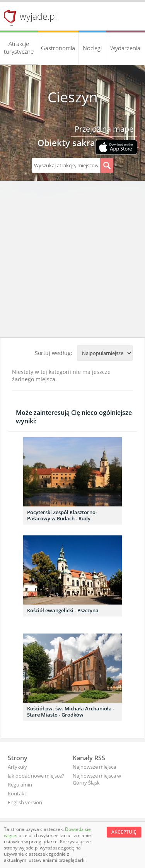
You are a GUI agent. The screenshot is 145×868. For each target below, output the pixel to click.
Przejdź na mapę (104, 129)
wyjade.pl (38, 16)
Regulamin (20, 785)
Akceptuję (124, 832)
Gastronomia (58, 48)
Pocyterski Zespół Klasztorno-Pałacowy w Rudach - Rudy (62, 515)
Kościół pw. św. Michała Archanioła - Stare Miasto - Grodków (71, 712)
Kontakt (17, 793)
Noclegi (92, 48)
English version (25, 802)
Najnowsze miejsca (94, 767)
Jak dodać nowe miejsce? (36, 776)
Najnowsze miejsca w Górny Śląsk (97, 779)
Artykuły (17, 767)
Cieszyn (73, 97)
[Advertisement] (72, 261)
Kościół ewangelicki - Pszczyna (63, 610)
